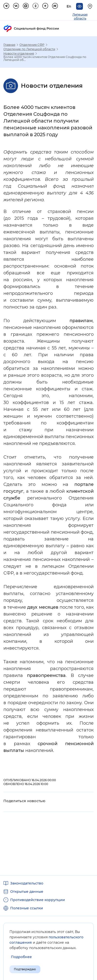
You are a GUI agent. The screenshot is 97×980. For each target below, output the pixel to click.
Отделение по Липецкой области (29, 49)
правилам (81, 321)
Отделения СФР (32, 45)
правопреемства (46, 675)
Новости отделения (19, 54)
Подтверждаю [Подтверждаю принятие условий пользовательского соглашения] (25, 969)
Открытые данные (27, 892)
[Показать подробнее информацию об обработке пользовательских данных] (21, 957)
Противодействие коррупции (38, 900)
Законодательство (27, 883)
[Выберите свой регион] (91, 6)
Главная (9, 45)
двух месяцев (43, 607)
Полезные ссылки (27, 908)
